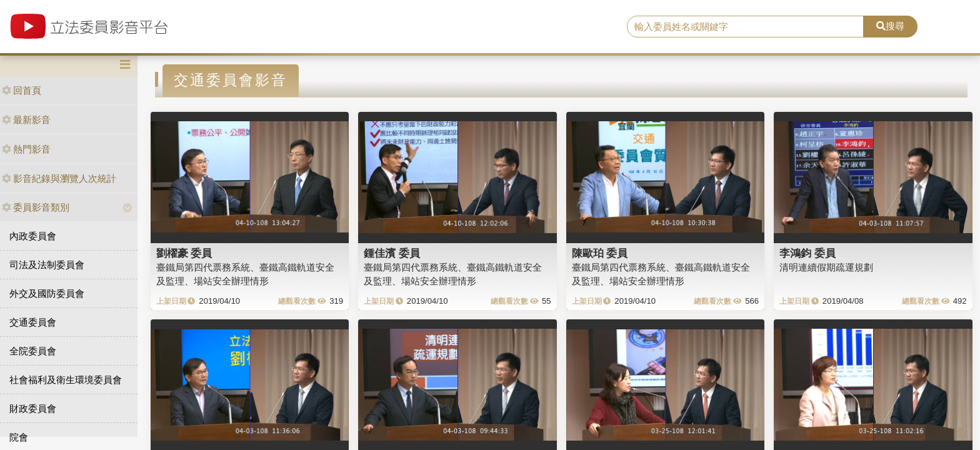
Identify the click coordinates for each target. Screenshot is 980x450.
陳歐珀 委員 (600, 253)
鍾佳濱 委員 (392, 253)
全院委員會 (33, 351)
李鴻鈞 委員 (807, 253)
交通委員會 (33, 322)
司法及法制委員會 (47, 265)
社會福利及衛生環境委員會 (66, 380)
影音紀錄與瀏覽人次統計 (59, 178)
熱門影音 (26, 149)
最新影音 (26, 120)
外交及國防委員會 (47, 293)
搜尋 (890, 26)
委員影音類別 (36, 207)
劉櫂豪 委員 (184, 253)
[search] (746, 27)
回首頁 (22, 90)
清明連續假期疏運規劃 (826, 267)
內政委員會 (33, 236)
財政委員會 (33, 408)
